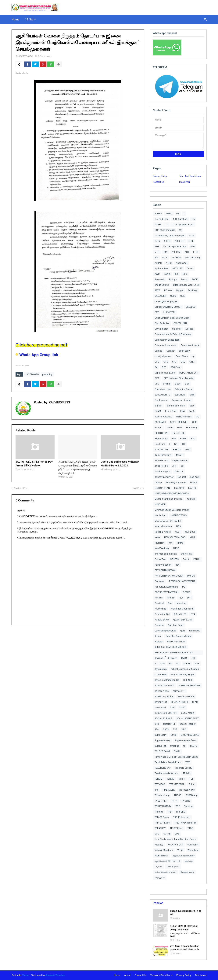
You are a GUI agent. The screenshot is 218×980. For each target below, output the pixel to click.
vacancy (159, 845)
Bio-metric (160, 279)
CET (157, 312)
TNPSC (178, 795)
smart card (160, 708)
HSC (193, 439)
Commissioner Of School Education (173, 334)
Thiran (192, 784)
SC (178, 664)
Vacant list (193, 845)
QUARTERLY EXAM (183, 620)
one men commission (166, 554)
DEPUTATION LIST (189, 373)
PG (184, 587)
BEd (176, 274)
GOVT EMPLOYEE (179, 422)
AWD (157, 274)
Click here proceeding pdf (41, 345)
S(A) (162, 664)
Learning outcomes (176, 483)
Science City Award (164, 686)
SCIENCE (188, 680)
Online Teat (187, 554)
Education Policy (184, 389)
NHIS (192, 537)
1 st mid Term (162, 219)
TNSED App (192, 795)
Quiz (183, 631)
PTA (193, 614)
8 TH (196, 252)
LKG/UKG (179, 488)
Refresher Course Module (179, 636)
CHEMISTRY (169, 312)
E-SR (187, 384)
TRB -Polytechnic (182, 817)
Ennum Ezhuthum (176, 406)
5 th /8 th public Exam (175, 247)
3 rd (191, 241)
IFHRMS (177, 450)
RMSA (184, 658)
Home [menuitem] (15, 19)
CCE (182, 296)
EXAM (158, 411)
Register (159, 642)
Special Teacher (188, 724)
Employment (161, 400)
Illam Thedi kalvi (163, 455)
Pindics (171, 598)
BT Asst (168, 290)
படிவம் (158, 867)
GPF (194, 422)
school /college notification (185, 669)
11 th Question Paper (183, 225)
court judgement (163, 356)
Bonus (184, 279)
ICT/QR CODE (161, 450)
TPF (178, 806)
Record (158, 636)
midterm (191, 499)
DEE (164, 367)
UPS (177, 834)
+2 (178, 214)
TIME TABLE (168, 790)
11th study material (165, 230)
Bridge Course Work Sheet (186, 285)
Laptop (158, 483)
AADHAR (176, 258)
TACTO (193, 746)
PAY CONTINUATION (165, 570)
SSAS (166, 729)
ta (184, 746)
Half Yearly (192, 428)
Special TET (169, 724)
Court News (182, 356)
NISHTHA (159, 543)
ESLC (192, 406)
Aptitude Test (161, 269)
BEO (185, 274)
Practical (159, 603)
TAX (188, 762)
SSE (175, 729)
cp (193, 356)
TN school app (162, 795)
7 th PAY (176, 252)
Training (188, 806)
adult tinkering (192, 258)
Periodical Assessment (166, 587)
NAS (178, 526)
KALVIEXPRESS (59, 402)
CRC (174, 362)
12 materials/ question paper (169, 236)
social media (188, 713)
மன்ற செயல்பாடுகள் (165, 872)
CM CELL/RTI (180, 323)
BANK (167, 274)
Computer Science (190, 345)
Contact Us (159, 182)
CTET (192, 362)
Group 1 (159, 428)
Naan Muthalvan (163, 526)
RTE (194, 658)
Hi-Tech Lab (179, 433)
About (127, 975)
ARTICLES (177, 269)
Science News (162, 691)
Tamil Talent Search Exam (168, 762)
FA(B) (192, 411)
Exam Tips (171, 411)
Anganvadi (182, 263)
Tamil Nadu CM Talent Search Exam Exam (176, 757)
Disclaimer (185, 182)
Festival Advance (163, 417)
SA (170, 664)
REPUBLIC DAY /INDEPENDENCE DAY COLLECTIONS (174, 653)
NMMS (180, 543)
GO (198, 417)
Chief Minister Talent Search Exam (172, 318)
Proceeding (160, 609)
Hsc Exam (160, 444)
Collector (177, 329)
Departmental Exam (165, 373)
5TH (193, 247)
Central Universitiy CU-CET (168, 307)
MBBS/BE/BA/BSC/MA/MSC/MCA (172, 494)
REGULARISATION (176, 642)
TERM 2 (158, 779)
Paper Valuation (163, 565)
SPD (157, 724)
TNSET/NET (161, 801)
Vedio (180, 850)
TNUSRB (186, 801)
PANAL (197, 559)
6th (166, 252)
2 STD (167, 241)
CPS (166, 362)
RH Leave (172, 658)
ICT (183, 444)
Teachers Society (184, 768)
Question (159, 625)
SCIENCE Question (164, 697)
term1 (182, 779)
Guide (170, 428)
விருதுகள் (160, 878)
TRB (169, 812)
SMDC (182, 708)
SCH (197, 664)
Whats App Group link (37, 355)
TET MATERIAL (177, 784)
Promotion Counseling (182, 609)
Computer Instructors (165, 345)
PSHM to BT (180, 614)
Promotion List (162, 614)
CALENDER (160, 296)
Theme (26, 975)
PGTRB (186, 592)
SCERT (187, 664)
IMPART (180, 455)
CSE (183, 362)
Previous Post (21, 488)
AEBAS (158, 263)
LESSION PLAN (162, 488)
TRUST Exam (177, 828)
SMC (172, 708)
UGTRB (167, 834)
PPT (189, 598)
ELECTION (180, 395)
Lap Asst (195, 477)
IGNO (188, 450)
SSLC (184, 729)
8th (156, 258)
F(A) (182, 411)
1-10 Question (180, 219)
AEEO (169, 263)
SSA (157, 729)
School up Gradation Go (167, 680)
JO (182, 466)
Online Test (160, 559)
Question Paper (176, 625)
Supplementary (162, 740)
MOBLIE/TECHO (179, 515)
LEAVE (193, 483)
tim (156, 790)
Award (190, 269)
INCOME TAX (161, 461)
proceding (47, 374)
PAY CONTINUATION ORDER (169, 576)
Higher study (161, 439)
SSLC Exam (160, 735)
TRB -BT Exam (162, 817)
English (158, 406)
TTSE (190, 828)
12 (180, 230)
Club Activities (162, 323)
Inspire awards (180, 461)
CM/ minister (161, 329)
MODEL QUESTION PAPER (168, 521)
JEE (174, 466)
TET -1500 (160, 784)
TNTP (174, 801)
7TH (187, 252)
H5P (180, 428)
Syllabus (175, 746)
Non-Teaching (162, 548)
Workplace (193, 850)
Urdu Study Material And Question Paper (175, 839)
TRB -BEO (180, 812)
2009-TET (180, 241)
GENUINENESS (184, 417)
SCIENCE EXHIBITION (189, 686)
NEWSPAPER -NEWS (175, 537)
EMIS (192, 395)
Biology (173, 279)
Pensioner (160, 581)
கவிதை (189, 861)
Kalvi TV (179, 472)
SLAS (195, 702)
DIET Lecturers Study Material (179, 378)
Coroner (171, 351)
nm (170, 543)
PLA (181, 598)
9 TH (165, 258)
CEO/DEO (191, 307)
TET (191, 779)
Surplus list (160, 746)
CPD (157, 362)
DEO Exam (176, 367)
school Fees (161, 675)
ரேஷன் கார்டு (188, 872)
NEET (178, 532)
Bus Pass (193, 290)
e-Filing (167, 384)
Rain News (195, 631)
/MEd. (169, 214)
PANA (186, 559)
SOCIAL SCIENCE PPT (166, 713)
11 (166, 225)
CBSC (173, 296)
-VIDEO (158, 214)
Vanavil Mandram (164, 850)
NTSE (176, 548)
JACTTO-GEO (26, 56)
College (189, 329)
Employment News (182, 400)
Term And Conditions (190, 176)
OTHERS (174, 559)
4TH (157, 247)
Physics (159, 598)
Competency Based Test (167, 340)
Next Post (137, 488)
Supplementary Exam (185, 740)
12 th (191, 236)
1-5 (193, 219)
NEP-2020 (190, 532)
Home (117, 975)
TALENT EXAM (162, 751)
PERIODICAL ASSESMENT (182, 581)
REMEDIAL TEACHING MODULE (170, 647)
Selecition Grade (186, 697)
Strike (173, 735)
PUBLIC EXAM (162, 620)
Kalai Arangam (162, 472)
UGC (157, 834)
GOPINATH (160, 422)
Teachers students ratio (166, 773)
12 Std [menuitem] (29, 19)
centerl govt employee (166, 301)
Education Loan (163, 389)
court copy (184, 351)
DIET (157, 378)
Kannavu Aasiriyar (164, 477)
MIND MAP (160, 504)
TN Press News (187, 790)
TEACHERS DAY (163, 768)
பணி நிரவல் (173, 867)
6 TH (157, 252)
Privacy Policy (160, 176)
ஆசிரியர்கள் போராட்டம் (168, 861)
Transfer (159, 812)
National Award (163, 532)
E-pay (178, 384)
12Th (157, 241)
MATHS (192, 488)
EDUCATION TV (162, 395)
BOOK (195, 279)
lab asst (182, 477)
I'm (176, 444)
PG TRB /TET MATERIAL (167, 592)
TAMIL (177, 751)
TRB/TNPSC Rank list (185, 823)
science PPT (179, 691)
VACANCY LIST (175, 845)
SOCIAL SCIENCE (163, 718)
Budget (180, 290)
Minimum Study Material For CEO (172, 510)
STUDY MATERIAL (190, 735)
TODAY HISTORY (163, 806)
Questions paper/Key (165, 631)
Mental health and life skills (168, 499)
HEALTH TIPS (161, 433)
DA (156, 367)
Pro (170, 603)
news (157, 537)
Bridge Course (162, 285)
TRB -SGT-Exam (162, 823)
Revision (159, 658)
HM (174, 439)
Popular (158, 903)
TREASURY (160, 828)
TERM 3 (171, 779)
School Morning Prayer (183, 675)
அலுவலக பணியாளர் (183, 856)
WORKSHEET (161, 856)
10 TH (158, 225)
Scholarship (161, 669)
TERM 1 (187, 773)
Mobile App (160, 515)
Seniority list (161, 702)
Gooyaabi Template (55, 975)
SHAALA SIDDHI (180, 702)
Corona (158, 351)
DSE (157, 384)
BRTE (157, 290)
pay (177, 565)
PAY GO (191, 576)
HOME (183, 439)
